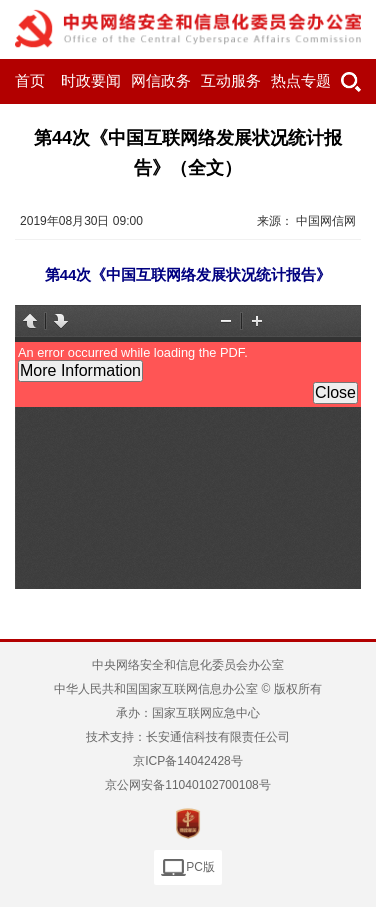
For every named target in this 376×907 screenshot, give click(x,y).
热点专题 (301, 81)
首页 (30, 81)
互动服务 (231, 81)
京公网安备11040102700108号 (188, 785)
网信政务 (161, 81)
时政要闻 (91, 81)
